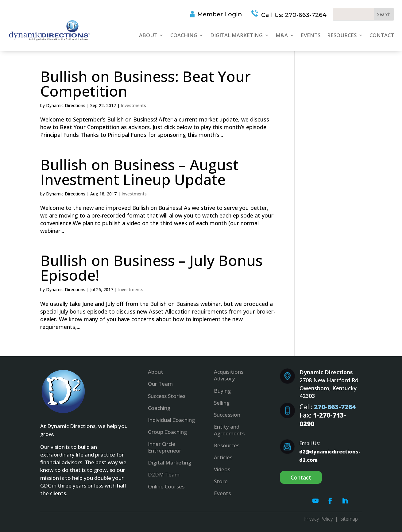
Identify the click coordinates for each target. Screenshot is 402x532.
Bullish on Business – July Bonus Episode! (151, 268)
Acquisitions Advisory (229, 375)
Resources (342, 35)
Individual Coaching (171, 420)
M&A (282, 35)
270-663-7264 (335, 407)
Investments (133, 105)
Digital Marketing (236, 35)
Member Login (220, 14)
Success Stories (167, 396)
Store (221, 481)
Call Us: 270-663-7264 (293, 15)
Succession (227, 415)
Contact (382, 35)
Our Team (160, 384)
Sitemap (349, 519)
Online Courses (166, 486)
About (148, 35)
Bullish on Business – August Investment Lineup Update (139, 172)
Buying (222, 391)
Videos (222, 469)
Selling (222, 403)
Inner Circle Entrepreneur (165, 447)
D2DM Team (164, 474)
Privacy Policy (318, 519)
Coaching (184, 35)
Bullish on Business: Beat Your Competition (145, 84)
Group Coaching (167, 432)
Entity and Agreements (229, 430)
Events (311, 35)
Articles (223, 457)
